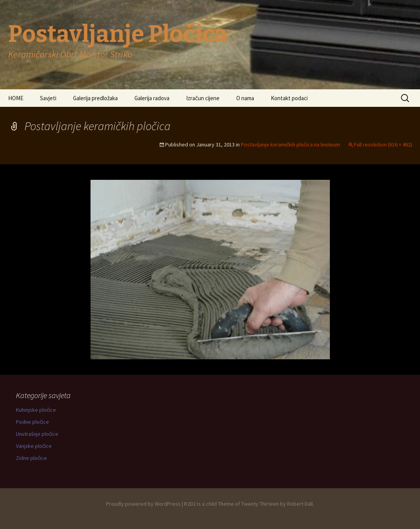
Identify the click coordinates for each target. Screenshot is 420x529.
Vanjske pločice (34, 446)
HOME (16, 98)
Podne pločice (32, 422)
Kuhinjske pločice (36, 410)
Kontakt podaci (289, 98)
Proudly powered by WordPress (143, 504)
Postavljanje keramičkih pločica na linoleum (290, 144)
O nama (245, 98)
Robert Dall (300, 504)
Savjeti (48, 98)
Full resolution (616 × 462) (383, 144)
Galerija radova (152, 98)
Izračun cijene (203, 98)
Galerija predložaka (95, 98)
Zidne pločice (31, 458)
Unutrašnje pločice (37, 434)
